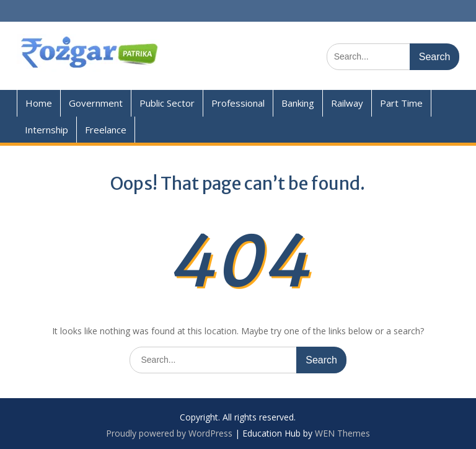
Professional (238, 103)
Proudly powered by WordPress (169, 433)
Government (96, 103)
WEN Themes (342, 433)
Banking (298, 103)
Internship (46, 130)
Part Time (401, 103)
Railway (347, 103)
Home (39, 103)
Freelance (106, 130)
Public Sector (167, 103)
